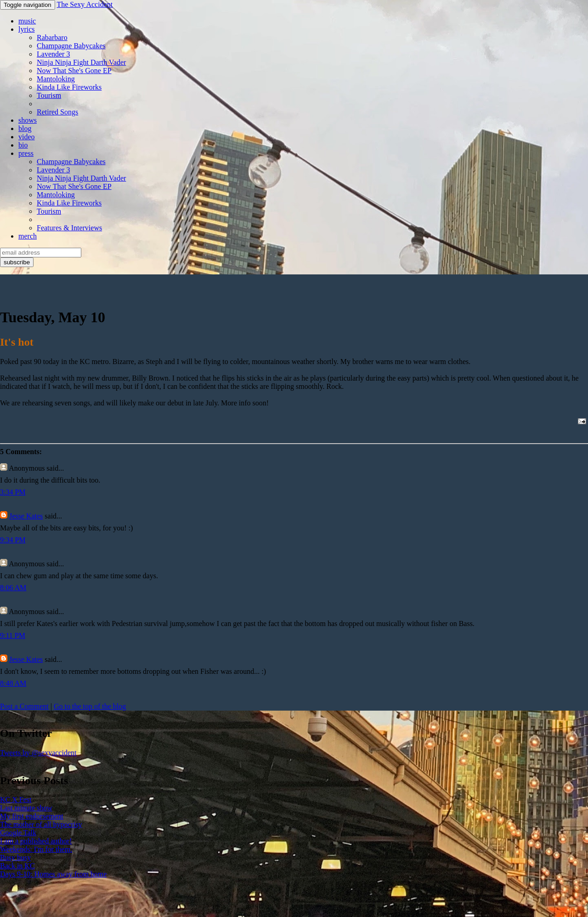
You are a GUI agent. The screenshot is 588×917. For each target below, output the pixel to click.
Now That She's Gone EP (74, 71)
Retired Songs (57, 112)
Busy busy (15, 857)
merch (28, 236)
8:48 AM (13, 683)
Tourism (49, 95)
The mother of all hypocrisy (41, 824)
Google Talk (18, 833)
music (27, 21)
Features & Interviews (69, 228)
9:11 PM (13, 635)
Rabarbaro (52, 37)
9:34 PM (13, 540)
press (26, 153)
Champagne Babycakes (71, 46)
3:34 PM (13, 492)
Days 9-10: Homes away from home (53, 874)
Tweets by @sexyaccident (38, 753)
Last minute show (26, 808)
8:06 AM (13, 588)
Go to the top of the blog (90, 706)
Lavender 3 (53, 54)
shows (28, 120)
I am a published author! (36, 841)
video (27, 137)
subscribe (17, 262)
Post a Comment (24, 706)
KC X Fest (16, 800)
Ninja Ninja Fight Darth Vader (81, 62)
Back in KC (17, 866)
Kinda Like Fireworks (69, 87)
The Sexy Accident (85, 4)
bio (23, 145)
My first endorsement (32, 816)
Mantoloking (56, 79)
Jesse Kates (26, 516)
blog (25, 128)
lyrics (27, 29)
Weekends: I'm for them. (36, 849)
